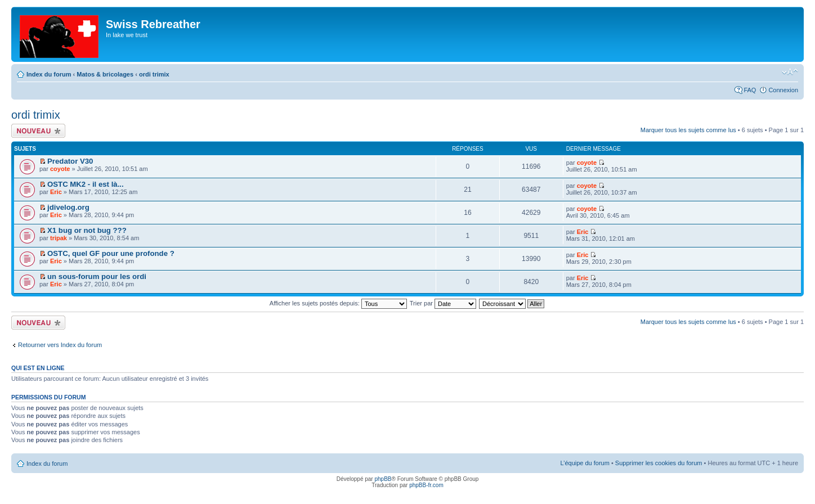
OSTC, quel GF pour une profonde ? (111, 253)
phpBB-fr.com (426, 485)
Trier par (443, 303)
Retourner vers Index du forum (60, 345)
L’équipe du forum (585, 463)
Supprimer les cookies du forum (659, 463)
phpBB (383, 479)
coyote (60, 169)
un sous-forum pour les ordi (97, 276)
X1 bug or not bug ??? (87, 230)
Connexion (783, 90)
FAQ (750, 90)
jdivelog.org (68, 207)
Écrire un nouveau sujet (38, 131)
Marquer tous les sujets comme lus (688, 130)
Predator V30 (70, 161)
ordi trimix (154, 74)
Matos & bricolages (105, 74)
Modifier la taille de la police (790, 72)
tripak (59, 238)
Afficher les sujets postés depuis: (338, 303)
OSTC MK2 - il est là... (86, 184)
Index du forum (49, 74)
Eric (56, 192)
